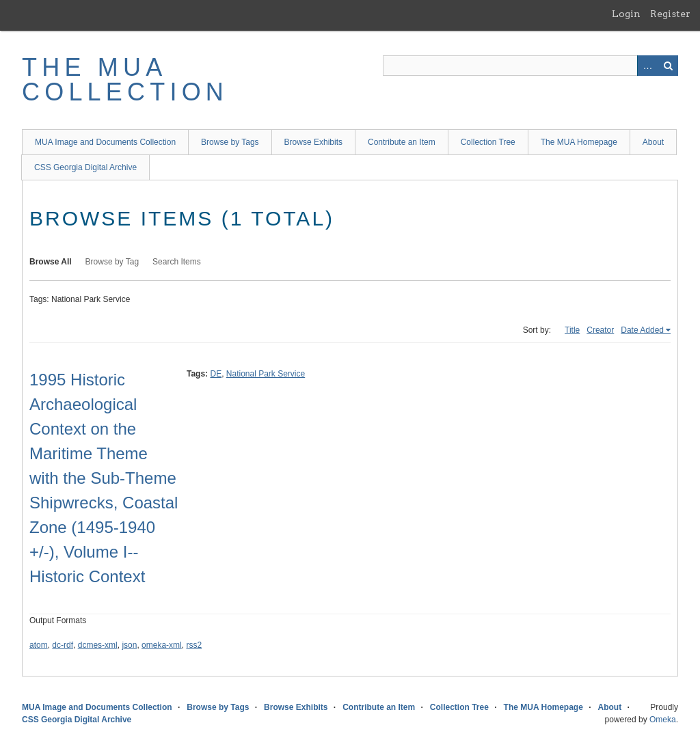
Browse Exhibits (313, 142)
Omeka (663, 720)
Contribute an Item (402, 142)
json (129, 645)
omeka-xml (162, 645)
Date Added (642, 330)
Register (670, 14)
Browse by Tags (230, 142)
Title (572, 330)
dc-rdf (63, 645)
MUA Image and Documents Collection (105, 142)
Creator (600, 330)
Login (626, 14)
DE (216, 374)
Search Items (177, 262)
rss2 (194, 645)
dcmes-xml (98, 645)
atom (39, 645)
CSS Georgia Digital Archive (85, 167)
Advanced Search (647, 66)
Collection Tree (488, 142)
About (653, 142)
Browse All (51, 262)
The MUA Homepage (579, 142)
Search (668, 66)
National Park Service (266, 374)
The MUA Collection (125, 80)
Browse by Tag (112, 262)
